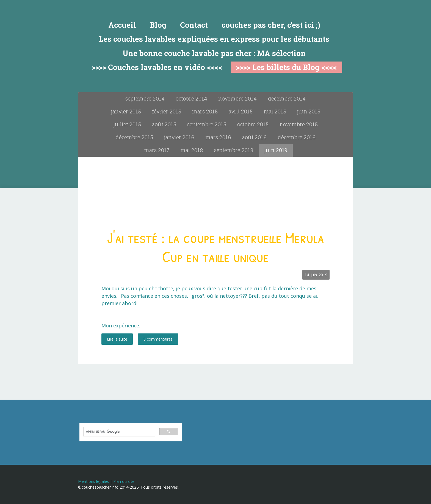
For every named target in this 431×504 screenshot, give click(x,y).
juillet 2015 (127, 124)
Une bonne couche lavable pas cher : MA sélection (214, 53)
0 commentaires (158, 339)
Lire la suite (117, 339)
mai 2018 (192, 150)
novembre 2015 (299, 124)
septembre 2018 (234, 150)
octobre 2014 (191, 99)
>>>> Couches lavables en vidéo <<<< (157, 67)
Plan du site (124, 481)
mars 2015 (205, 112)
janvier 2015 (126, 112)
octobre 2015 (253, 124)
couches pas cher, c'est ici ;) (271, 25)
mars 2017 (157, 150)
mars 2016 (218, 137)
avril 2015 (241, 112)
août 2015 (164, 124)
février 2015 (167, 112)
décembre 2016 (297, 137)
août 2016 (254, 137)
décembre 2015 (134, 137)
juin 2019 (276, 150)
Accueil (122, 25)
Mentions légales (93, 481)
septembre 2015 (207, 124)
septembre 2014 (145, 99)
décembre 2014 (287, 99)
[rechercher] (119, 432)
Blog (158, 25)
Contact (194, 25)
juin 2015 (309, 112)
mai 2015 (275, 112)
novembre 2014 (237, 99)
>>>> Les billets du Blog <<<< (286, 67)
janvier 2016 (179, 137)
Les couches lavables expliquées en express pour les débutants (214, 39)
